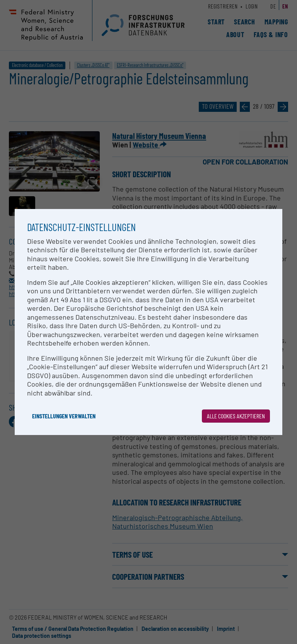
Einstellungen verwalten (64, 416)
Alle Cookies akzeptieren (236, 416)
